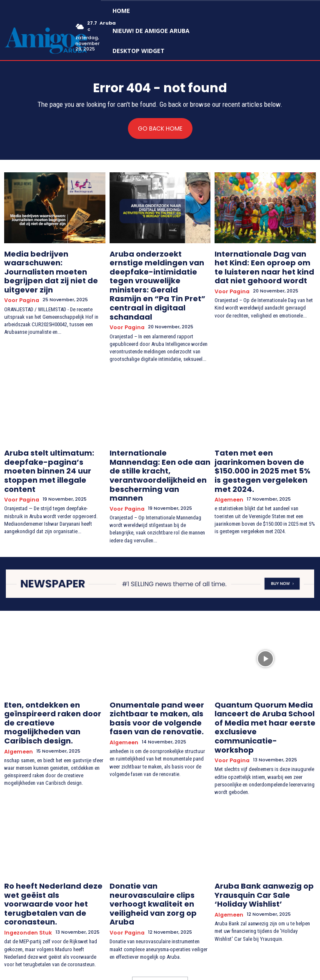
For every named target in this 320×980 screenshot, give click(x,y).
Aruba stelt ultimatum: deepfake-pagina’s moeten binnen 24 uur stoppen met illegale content (49, 432)
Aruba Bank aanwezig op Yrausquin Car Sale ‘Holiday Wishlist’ (258, 815)
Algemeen (228, 452)
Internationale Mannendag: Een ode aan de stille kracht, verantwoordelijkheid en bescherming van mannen (155, 432)
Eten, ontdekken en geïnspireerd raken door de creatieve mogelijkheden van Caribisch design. (51, 657)
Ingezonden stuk (26, 838)
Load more (160, 891)
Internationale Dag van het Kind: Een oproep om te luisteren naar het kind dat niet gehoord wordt (265, 264)
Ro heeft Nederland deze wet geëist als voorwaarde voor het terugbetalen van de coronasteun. (54, 819)
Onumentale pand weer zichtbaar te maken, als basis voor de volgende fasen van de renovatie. (159, 657)
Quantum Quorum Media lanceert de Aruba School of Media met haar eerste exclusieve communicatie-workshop (259, 661)
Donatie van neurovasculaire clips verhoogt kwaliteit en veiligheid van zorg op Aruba (156, 815)
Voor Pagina (20, 277)
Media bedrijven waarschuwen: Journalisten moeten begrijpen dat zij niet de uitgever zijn (55, 260)
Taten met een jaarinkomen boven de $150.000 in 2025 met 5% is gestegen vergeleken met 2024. (265, 432)
